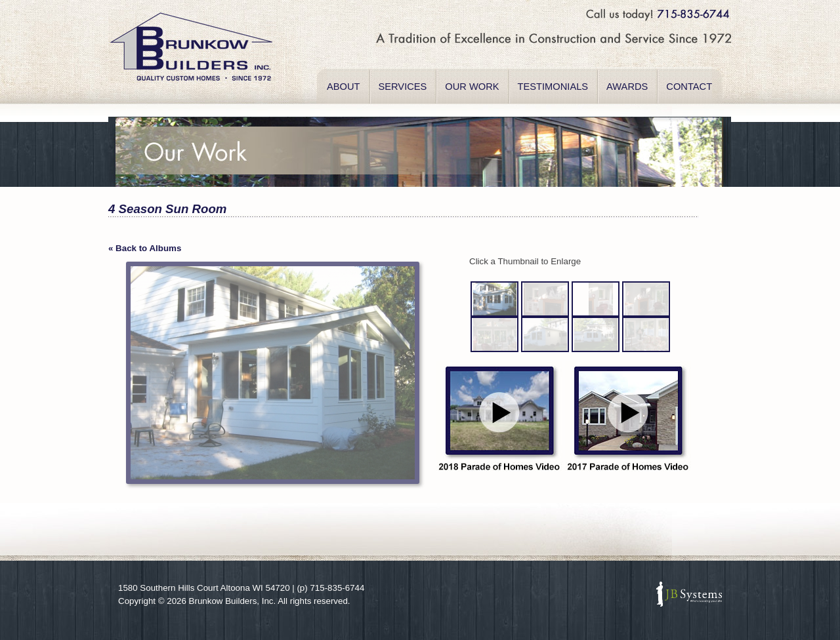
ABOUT (344, 87)
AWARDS (627, 87)
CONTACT (689, 87)
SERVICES (403, 87)
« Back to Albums (145, 248)
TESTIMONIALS (553, 87)
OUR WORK (472, 87)
